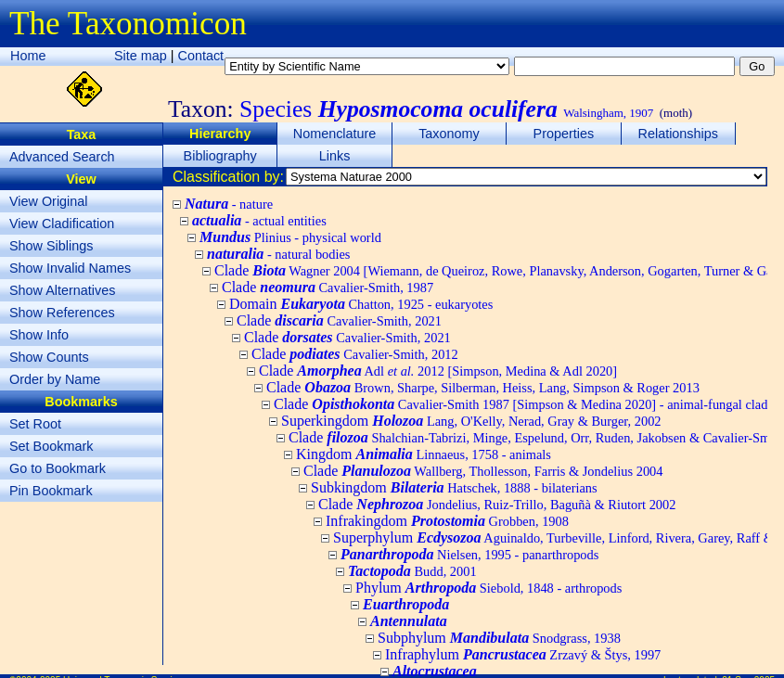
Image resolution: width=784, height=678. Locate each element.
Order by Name (55, 379)
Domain (361, 304)
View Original (49, 201)
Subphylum (499, 638)
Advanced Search (62, 157)
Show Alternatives (62, 290)
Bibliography (220, 156)
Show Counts (49, 357)
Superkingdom (471, 421)
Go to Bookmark (58, 468)
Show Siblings (51, 246)
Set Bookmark (51, 446)
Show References (62, 313)
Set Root (35, 424)
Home (28, 56)
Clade (328, 287)
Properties (564, 134)
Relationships (678, 134)
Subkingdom (454, 487)
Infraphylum (523, 654)
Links (335, 156)
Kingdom (424, 454)
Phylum (488, 588)
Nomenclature (335, 134)
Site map (141, 56)
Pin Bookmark (51, 491)
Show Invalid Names (70, 268)
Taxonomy (449, 134)
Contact (201, 56)
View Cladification (62, 224)
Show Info (39, 335)
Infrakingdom (447, 521)
